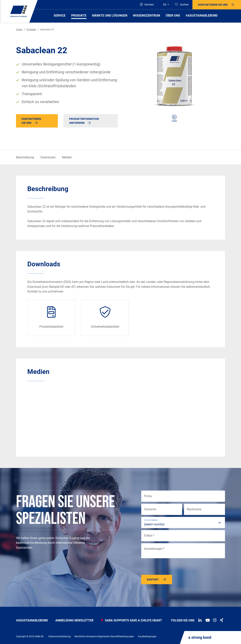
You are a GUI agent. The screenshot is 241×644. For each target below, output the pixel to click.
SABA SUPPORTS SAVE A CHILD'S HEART (131, 620)
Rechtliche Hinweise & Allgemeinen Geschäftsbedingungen (104, 636)
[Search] (182, 5)
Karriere (147, 4)
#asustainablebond (32, 620)
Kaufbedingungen (147, 636)
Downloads (48, 157)
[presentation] (170, 567)
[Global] (164, 5)
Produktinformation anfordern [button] (84, 121)
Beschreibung (25, 157)
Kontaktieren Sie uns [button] (213, 5)
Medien (67, 157)
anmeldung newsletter (74, 620)
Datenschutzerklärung (60, 636)
